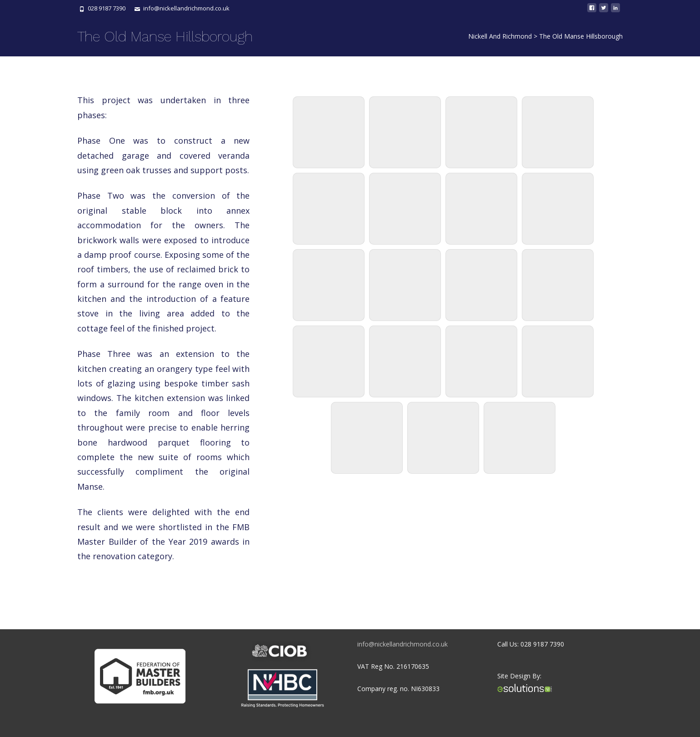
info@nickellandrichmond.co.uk (402, 644)
